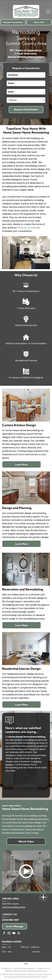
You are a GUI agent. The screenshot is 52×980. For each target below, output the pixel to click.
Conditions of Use (43, 969)
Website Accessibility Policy (37, 971)
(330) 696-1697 (11, 920)
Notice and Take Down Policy (16, 971)
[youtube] (14, 933)
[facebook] (4, 933)
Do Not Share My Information (24, 969)
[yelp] (19, 933)
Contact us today (27, 228)
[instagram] (9, 933)
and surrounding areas (14, 907)
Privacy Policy (6, 969)
